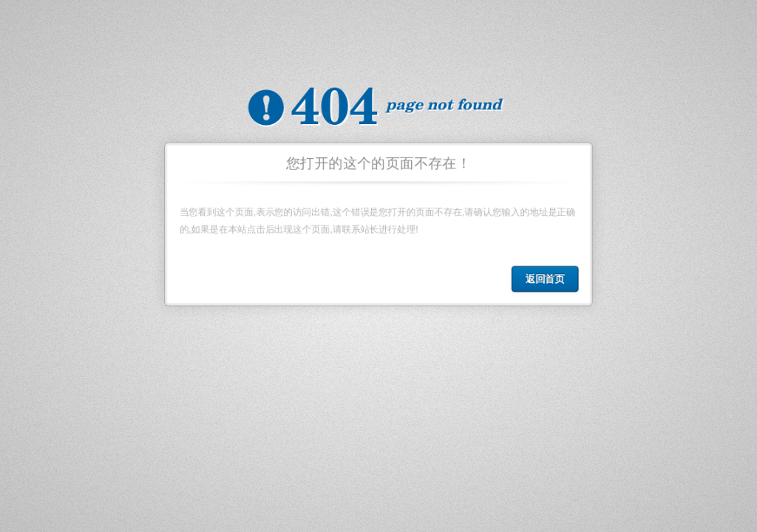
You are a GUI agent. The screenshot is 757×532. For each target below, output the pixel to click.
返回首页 (548, 282)
